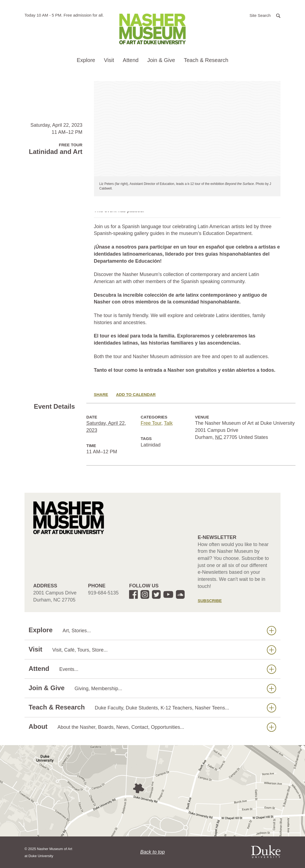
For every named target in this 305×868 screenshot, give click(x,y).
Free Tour (151, 423)
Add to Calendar (136, 394)
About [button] (152, 727)
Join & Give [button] (161, 60)
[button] (265, 15)
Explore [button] (86, 60)
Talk (168, 423)
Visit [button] (109, 60)
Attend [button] (131, 60)
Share (101, 394)
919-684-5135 (103, 593)
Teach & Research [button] (206, 60)
